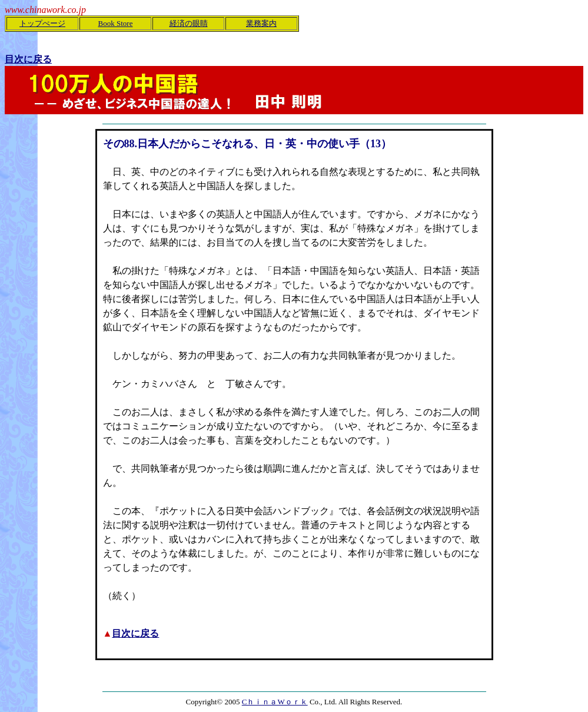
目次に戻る (135, 633)
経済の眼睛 (189, 23)
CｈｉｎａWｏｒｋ (275, 702)
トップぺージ (42, 23)
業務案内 (261, 23)
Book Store (116, 23)
